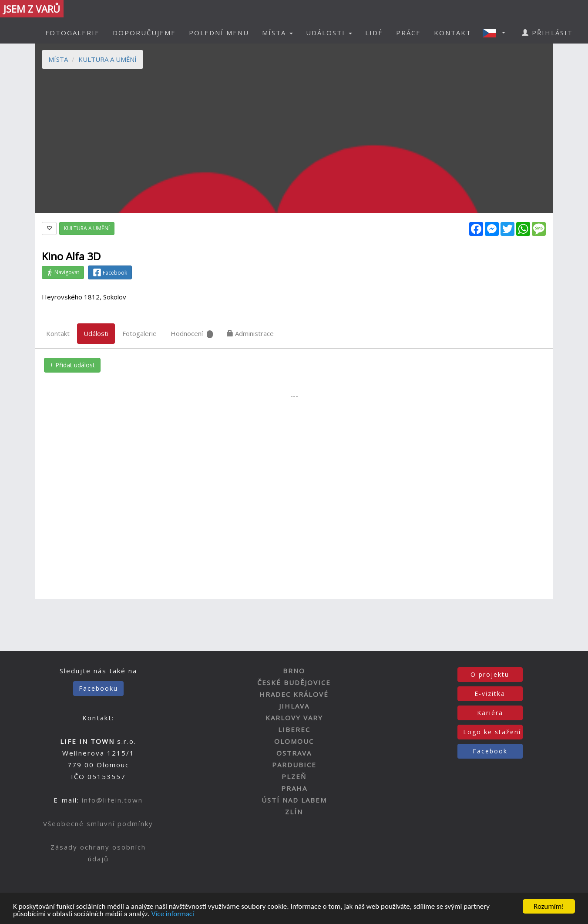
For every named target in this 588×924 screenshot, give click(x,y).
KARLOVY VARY (294, 718)
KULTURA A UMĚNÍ (108, 59)
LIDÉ (374, 33)
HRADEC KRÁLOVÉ (294, 694)
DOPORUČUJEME (144, 33)
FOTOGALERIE (72, 33)
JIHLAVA (294, 706)
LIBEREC (294, 729)
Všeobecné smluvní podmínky (98, 823)
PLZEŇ (294, 776)
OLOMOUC (294, 741)
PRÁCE (408, 33)
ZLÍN (294, 812)
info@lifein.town (112, 800)
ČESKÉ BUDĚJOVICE (294, 682)
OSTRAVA (294, 753)
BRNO (294, 671)
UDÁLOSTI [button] (329, 33)
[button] (497, 33)
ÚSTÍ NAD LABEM (294, 800)
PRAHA (294, 788)
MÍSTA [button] (277, 33)
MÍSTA (58, 59)
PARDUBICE (294, 765)
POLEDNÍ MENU (219, 33)
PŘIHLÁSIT (547, 33)
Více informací (173, 914)
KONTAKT (453, 33)
